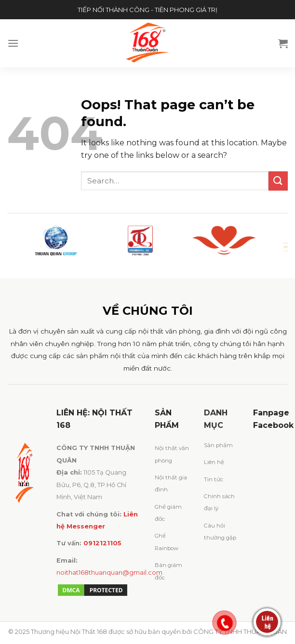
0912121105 (102, 543)
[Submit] (278, 181)
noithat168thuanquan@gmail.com (109, 573)
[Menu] (13, 43)
